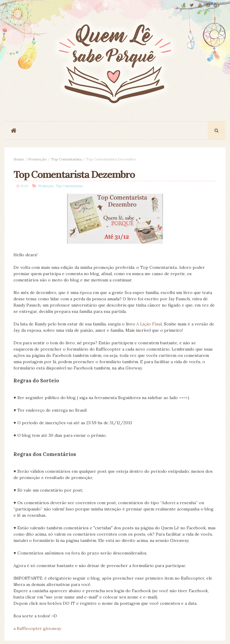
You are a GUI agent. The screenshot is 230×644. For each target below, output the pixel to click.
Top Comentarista (66, 160)
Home (19, 160)
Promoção (37, 160)
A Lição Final (149, 325)
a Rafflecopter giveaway (37, 630)
